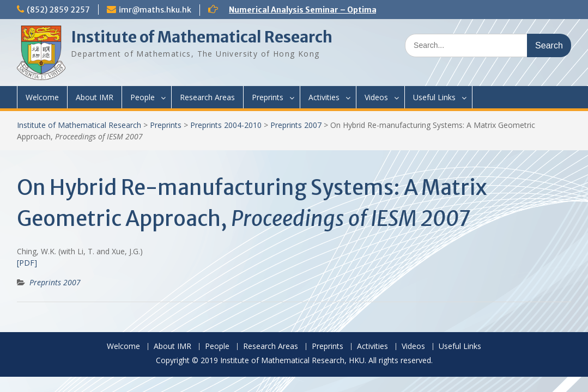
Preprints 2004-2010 (226, 125)
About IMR (95, 97)
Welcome (42, 97)
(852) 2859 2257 (58, 10)
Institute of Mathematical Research (202, 37)
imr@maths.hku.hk (155, 10)
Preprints (268, 97)
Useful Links (434, 97)
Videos (376, 97)
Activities (324, 97)
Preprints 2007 (296, 125)
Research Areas (207, 97)
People (143, 97)
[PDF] (27, 263)
